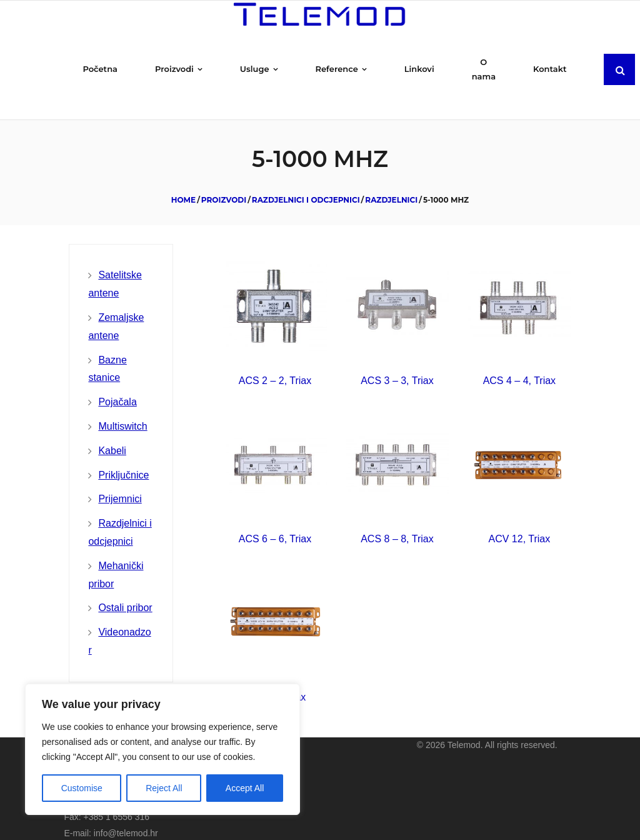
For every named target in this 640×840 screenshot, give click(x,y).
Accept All (245, 788)
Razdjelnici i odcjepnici (306, 186)
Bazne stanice (107, 355)
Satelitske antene (115, 271)
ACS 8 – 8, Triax (397, 525)
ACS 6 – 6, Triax (275, 525)
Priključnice (123, 461)
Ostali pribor (125, 595)
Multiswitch (122, 412)
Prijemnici (120, 486)
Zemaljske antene (116, 313)
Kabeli (112, 437)
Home (183, 186)
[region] (162, 749)
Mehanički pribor (116, 561)
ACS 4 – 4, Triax (520, 367)
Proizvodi (224, 186)
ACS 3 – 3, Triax (397, 367)
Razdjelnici (391, 186)
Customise (82, 788)
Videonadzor (119, 628)
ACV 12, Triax (520, 525)
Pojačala (117, 389)
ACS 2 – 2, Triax (275, 367)
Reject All (164, 788)
